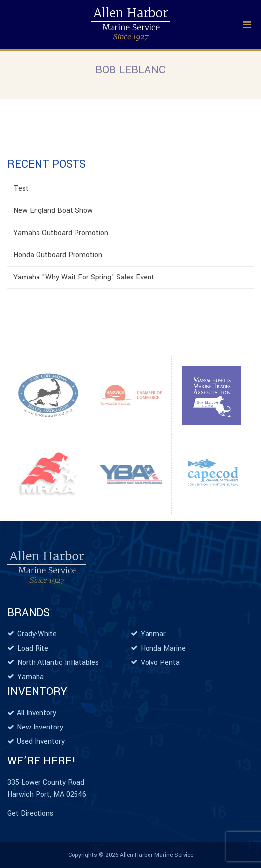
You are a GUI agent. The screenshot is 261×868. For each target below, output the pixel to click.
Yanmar (153, 634)
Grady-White (37, 634)
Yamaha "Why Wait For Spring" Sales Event (84, 277)
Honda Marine (163, 648)
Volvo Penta (160, 663)
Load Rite (33, 648)
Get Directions (30, 814)
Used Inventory (41, 742)
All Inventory (37, 713)
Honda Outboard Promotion (58, 255)
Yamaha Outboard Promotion (61, 233)
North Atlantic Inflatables (58, 663)
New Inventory (40, 727)
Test (21, 189)
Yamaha (31, 677)
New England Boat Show (53, 211)
